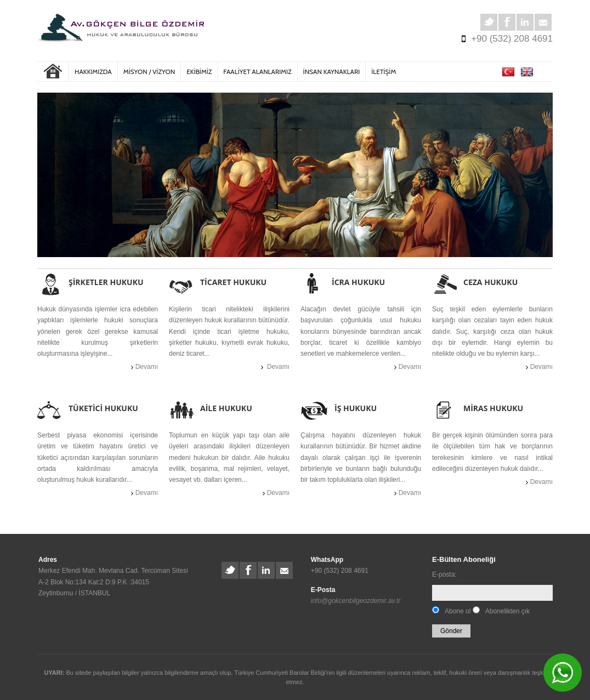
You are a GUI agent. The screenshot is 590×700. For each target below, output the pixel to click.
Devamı (146, 367)
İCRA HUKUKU (358, 282)
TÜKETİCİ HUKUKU (103, 408)
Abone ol (458, 611)
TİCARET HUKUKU (233, 282)
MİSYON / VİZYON (149, 72)
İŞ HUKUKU (356, 408)
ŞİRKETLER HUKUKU (106, 282)
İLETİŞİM (384, 72)
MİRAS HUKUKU (493, 408)
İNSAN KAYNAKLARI (332, 72)
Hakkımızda (93, 72)
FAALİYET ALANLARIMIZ (257, 72)
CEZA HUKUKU (490, 282)
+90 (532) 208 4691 (512, 39)
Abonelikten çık (507, 611)
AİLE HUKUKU (226, 408)
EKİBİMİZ (199, 72)
